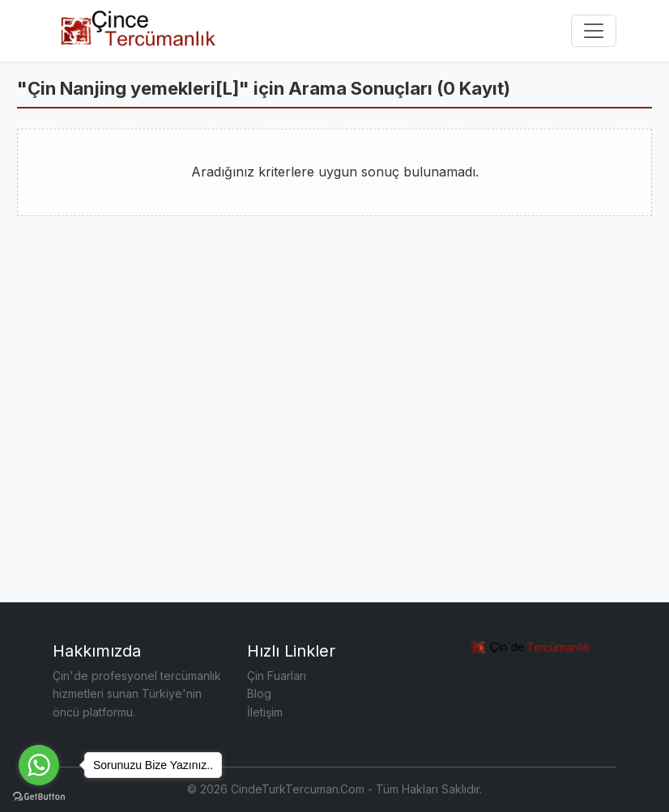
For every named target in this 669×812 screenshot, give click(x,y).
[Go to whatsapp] (39, 765)
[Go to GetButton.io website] (39, 796)
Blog (259, 693)
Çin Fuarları (277, 676)
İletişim (265, 712)
